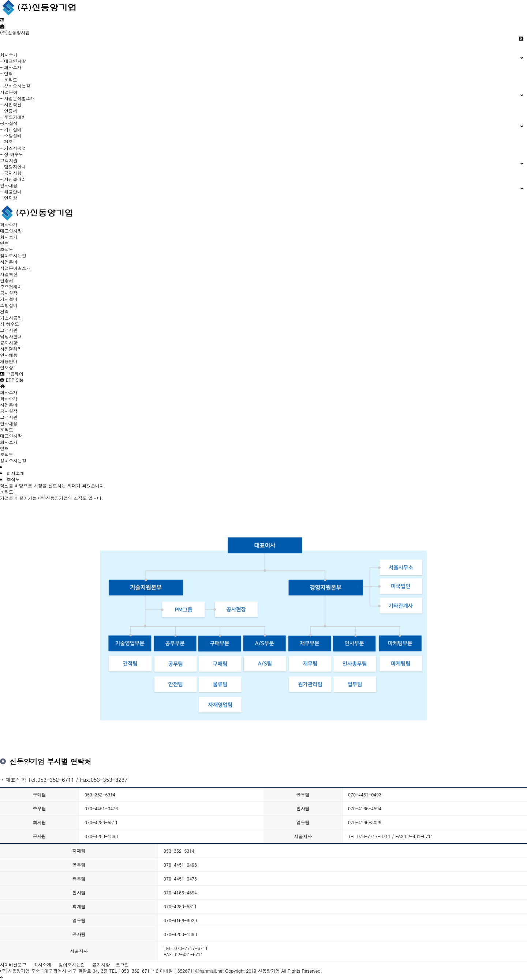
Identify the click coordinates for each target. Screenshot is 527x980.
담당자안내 (11, 336)
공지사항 (9, 342)
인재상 (7, 367)
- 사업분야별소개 (17, 98)
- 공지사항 (11, 173)
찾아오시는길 (13, 255)
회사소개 (9, 224)
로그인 (122, 964)
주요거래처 (11, 287)
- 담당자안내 (13, 167)
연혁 (4, 243)
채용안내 (9, 361)
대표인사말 (11, 231)
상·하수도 (10, 324)
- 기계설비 (11, 129)
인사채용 (9, 355)
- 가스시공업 (13, 148)
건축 (4, 311)
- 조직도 (9, 80)
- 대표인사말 (13, 61)
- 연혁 (6, 73)
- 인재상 (9, 198)
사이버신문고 (13, 964)
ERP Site (12, 380)
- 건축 (6, 142)
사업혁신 (9, 274)
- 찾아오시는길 (15, 86)
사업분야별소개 (15, 268)
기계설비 (9, 299)
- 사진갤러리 (13, 179)
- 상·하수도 (12, 154)
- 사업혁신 (11, 104)
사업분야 (9, 262)
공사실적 (9, 293)
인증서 (7, 280)
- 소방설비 (11, 135)
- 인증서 (9, 111)
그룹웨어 (12, 374)
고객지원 (9, 330)
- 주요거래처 (13, 117)
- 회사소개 (11, 67)
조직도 (7, 249)
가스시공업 (11, 318)
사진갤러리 (11, 349)
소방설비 (9, 305)
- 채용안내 (11, 191)
